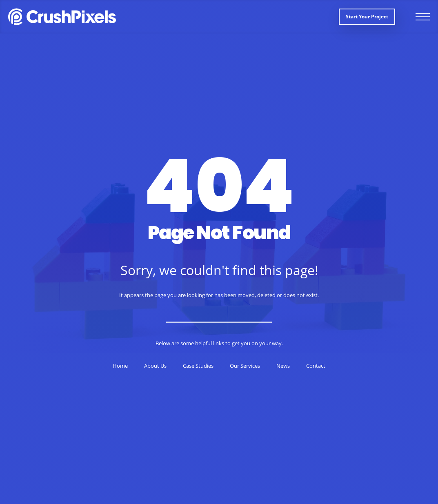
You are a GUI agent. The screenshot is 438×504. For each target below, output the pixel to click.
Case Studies (198, 366)
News (283, 366)
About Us (155, 366)
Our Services (245, 366)
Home (120, 366)
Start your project (367, 17)
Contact (316, 366)
